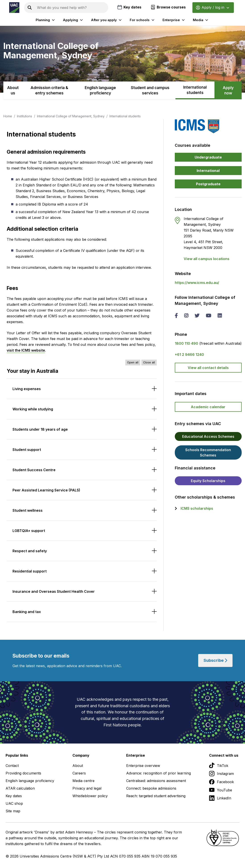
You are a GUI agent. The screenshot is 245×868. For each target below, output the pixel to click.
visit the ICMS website (26, 350)
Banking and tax (27, 612)
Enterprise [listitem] (174, 20)
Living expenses (27, 389)
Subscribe (215, 660)
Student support (27, 450)
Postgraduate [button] (208, 184)
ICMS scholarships (197, 508)
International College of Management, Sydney (71, 116)
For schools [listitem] (143, 20)
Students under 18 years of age (40, 429)
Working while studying (33, 409)
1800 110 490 (186, 343)
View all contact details (208, 368)
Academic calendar (208, 407)
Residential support (30, 571)
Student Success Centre (34, 470)
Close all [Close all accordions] (149, 362)
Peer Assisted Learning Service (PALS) (46, 490)
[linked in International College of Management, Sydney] (220, 316)
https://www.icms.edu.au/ (197, 283)
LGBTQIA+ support (29, 531)
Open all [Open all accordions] (133, 362)
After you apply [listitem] (107, 20)
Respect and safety (30, 551)
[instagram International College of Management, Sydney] (186, 316)
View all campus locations (207, 259)
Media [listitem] (201, 20)
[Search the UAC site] (72, 8)
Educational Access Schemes (208, 436)
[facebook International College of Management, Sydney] (176, 316)
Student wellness (28, 510)
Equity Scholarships (208, 481)
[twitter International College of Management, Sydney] (197, 316)
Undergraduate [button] (208, 157)
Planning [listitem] (46, 20)
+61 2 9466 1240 (189, 355)
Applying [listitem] (73, 20)
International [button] (208, 171)
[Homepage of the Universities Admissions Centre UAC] (14, 8)
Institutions (25, 116)
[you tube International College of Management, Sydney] (208, 316)
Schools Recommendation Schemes (208, 452)
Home (8, 116)
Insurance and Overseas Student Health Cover (54, 591)
